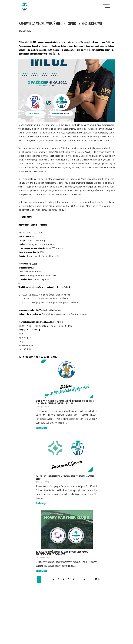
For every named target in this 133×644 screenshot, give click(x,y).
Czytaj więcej (42, 428)
